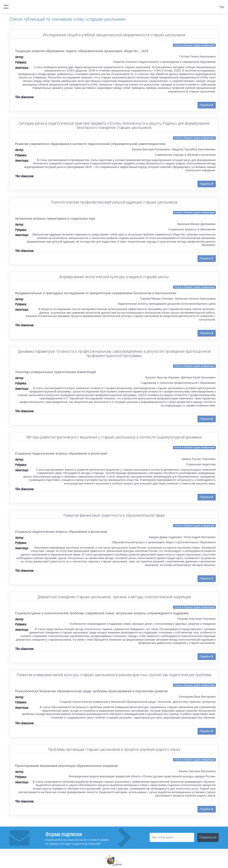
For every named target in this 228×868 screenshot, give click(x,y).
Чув (222, 7)
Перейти (207, 105)
